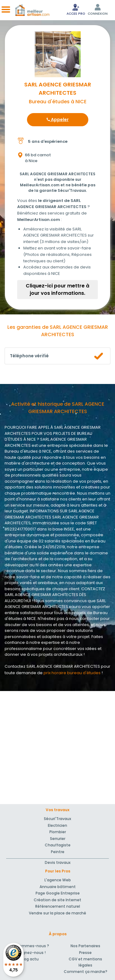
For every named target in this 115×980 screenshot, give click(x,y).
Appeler (58, 120)
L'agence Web (58, 880)
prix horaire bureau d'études (72, 673)
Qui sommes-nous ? (29, 946)
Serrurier (58, 839)
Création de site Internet (57, 900)
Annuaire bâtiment (58, 887)
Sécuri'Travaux (57, 819)
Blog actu (30, 959)
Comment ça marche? (86, 972)
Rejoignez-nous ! (30, 953)
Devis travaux (58, 862)
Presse (85, 953)
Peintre (58, 852)
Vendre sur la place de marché (57, 913)
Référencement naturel (58, 906)
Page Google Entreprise (58, 893)
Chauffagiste (58, 845)
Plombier (58, 832)
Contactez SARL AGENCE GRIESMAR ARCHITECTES (52, 666)
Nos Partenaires (85, 946)
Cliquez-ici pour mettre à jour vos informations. (57, 289)
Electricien (57, 825)
